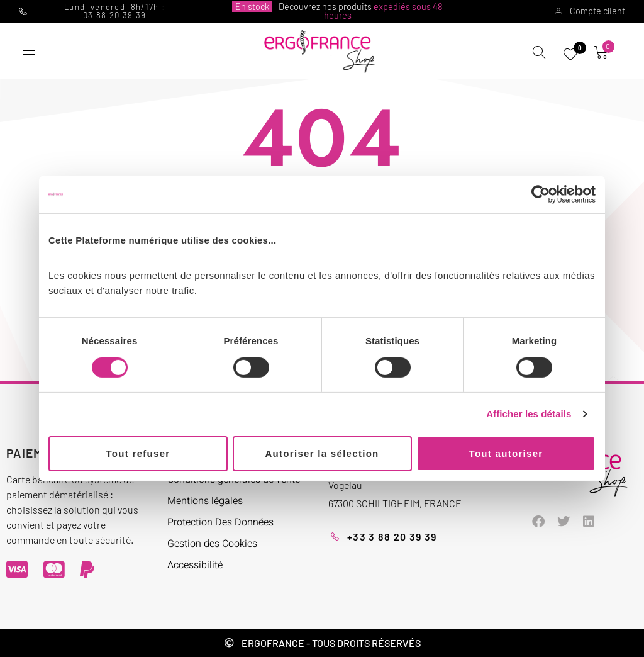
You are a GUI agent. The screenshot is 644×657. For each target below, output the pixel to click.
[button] (29, 51)
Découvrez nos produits (337, 11)
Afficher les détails (529, 414)
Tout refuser (138, 453)
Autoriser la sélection (322, 453)
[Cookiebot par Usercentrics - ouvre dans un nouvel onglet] (541, 194)
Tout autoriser (506, 453)
